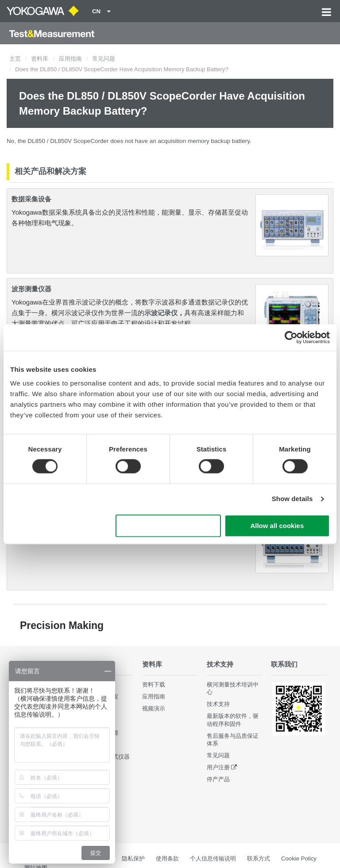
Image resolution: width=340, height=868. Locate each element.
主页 (15, 59)
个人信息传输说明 (213, 858)
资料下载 (154, 685)
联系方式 (259, 858)
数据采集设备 (31, 199)
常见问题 (104, 59)
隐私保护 (133, 858)
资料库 (40, 59)
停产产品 (218, 779)
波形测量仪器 (31, 289)
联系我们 (284, 664)
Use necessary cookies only (168, 526)
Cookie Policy (299, 858)
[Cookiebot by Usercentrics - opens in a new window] (291, 337)
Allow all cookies (277, 526)
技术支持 (220, 664)
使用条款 (167, 858)
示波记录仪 (161, 313)
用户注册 (218, 767)
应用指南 (70, 59)
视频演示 (154, 708)
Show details (292, 499)
